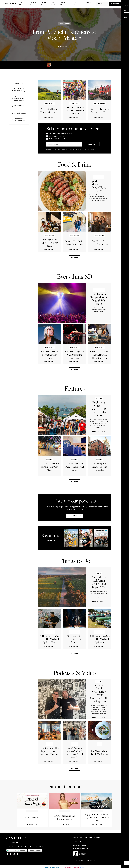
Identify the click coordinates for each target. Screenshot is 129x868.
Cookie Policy (23, 850)
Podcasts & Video (64, 4)
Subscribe (115, 4)
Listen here (73, 516)
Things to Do (44, 4)
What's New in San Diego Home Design (20, 120)
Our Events (53, 4)
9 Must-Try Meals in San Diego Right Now (20, 113)
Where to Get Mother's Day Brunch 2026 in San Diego (20, 99)
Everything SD (33, 4)
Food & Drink (21, 4)
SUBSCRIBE (92, 144)
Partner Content (64, 787)
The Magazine (77, 4)
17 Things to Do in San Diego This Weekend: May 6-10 (20, 90)
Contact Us (39, 846)
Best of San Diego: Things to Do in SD (59, 134)
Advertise (10, 846)
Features (75, 389)
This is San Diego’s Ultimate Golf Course (20, 106)
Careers (19, 846)
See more (75, 257)
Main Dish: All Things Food (56, 136)
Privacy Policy (12, 850)
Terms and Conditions (36, 850)
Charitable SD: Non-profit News (57, 139)
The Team (29, 846)
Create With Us (89, 4)
